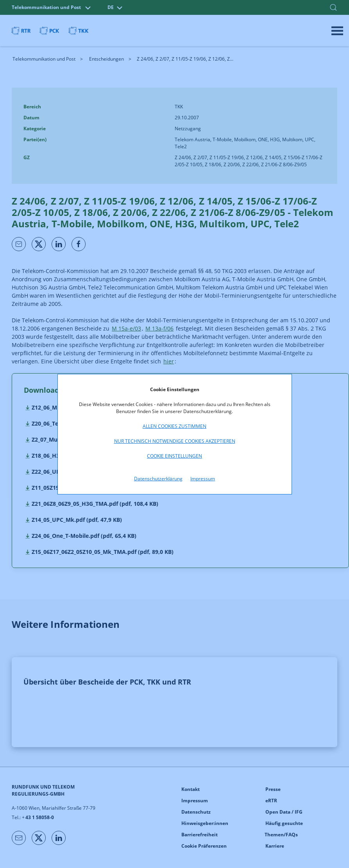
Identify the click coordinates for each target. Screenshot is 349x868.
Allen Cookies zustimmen (174, 426)
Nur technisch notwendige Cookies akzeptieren (175, 441)
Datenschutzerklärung (158, 479)
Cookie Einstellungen (174, 456)
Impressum (203, 479)
